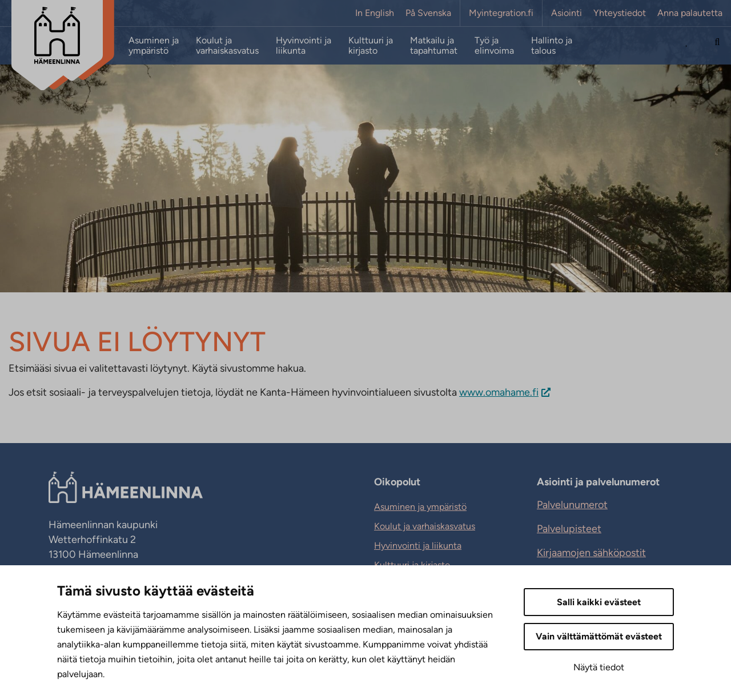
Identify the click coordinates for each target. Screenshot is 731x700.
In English (375, 13)
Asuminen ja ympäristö (154, 46)
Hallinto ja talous (552, 46)
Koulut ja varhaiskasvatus (227, 46)
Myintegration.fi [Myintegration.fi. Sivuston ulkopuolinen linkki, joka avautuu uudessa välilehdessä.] (501, 13)
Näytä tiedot (599, 667)
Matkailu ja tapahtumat (434, 46)
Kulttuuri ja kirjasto (371, 46)
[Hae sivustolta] (717, 46)
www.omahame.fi (499, 392)
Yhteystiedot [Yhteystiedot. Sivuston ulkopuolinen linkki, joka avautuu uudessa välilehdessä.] (620, 13)
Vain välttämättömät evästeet (599, 636)
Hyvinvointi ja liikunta (304, 46)
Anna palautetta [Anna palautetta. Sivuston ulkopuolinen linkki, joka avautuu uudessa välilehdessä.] (690, 13)
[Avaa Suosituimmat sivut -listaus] (687, 46)
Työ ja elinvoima (494, 46)
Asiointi (567, 13)
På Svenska (428, 13)
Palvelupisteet (569, 529)
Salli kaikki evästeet (599, 602)
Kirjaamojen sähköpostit (591, 553)
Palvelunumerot (572, 505)
